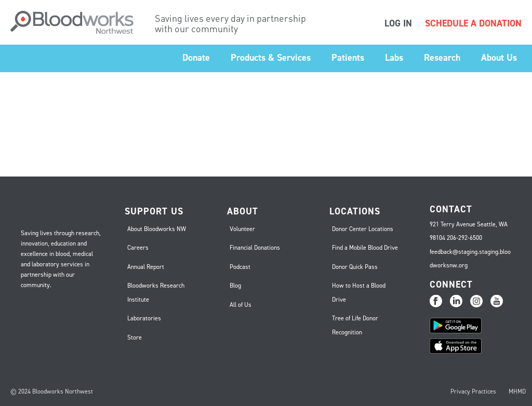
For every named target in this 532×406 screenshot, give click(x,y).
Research (442, 58)
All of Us (241, 305)
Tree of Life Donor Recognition (355, 325)
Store (135, 337)
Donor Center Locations (363, 229)
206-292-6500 (464, 238)
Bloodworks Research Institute (156, 293)
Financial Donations (255, 248)
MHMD (517, 391)
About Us (499, 58)
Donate (196, 58)
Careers (138, 248)
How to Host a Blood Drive (359, 293)
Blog (235, 286)
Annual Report (146, 267)
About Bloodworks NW (157, 229)
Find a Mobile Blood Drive (365, 248)
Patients (348, 58)
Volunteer (242, 229)
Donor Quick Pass (355, 267)
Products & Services (271, 58)
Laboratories (144, 318)
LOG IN (398, 23)
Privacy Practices (473, 391)
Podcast (240, 267)
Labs (394, 58)
